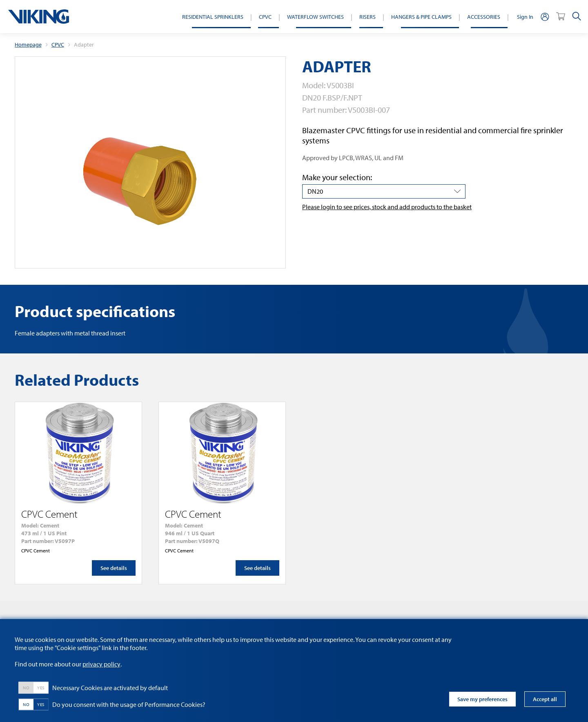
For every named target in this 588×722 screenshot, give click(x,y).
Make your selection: (337, 177)
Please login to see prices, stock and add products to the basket (387, 207)
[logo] (39, 17)
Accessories (484, 17)
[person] (545, 17)
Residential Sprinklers (213, 17)
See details (114, 568)
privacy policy (101, 664)
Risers (367, 17)
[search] (577, 17)
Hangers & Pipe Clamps (421, 17)
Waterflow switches (315, 17)
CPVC (265, 17)
